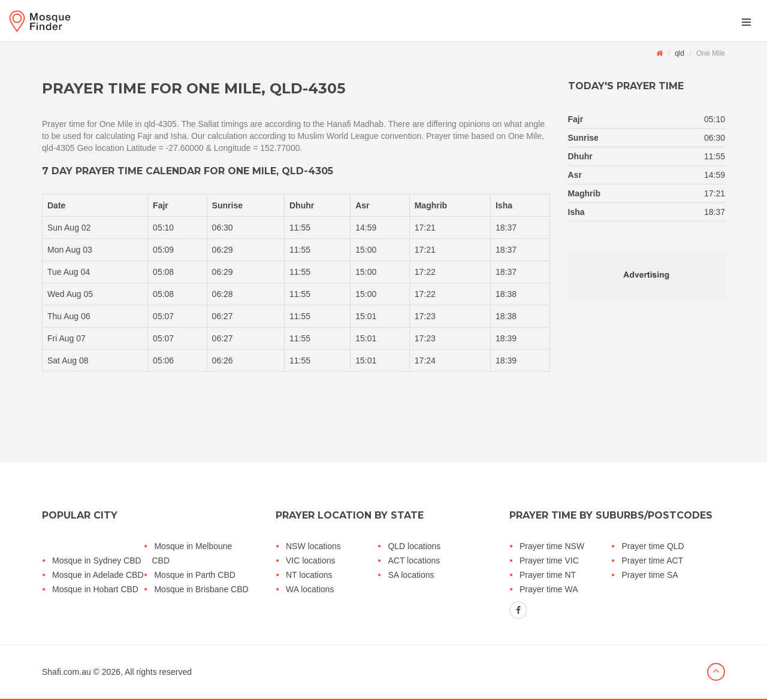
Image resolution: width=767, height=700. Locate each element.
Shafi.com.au (67, 672)
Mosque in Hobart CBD (95, 589)
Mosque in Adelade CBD (98, 575)
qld (680, 53)
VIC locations (310, 560)
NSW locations (313, 546)
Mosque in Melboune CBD (192, 553)
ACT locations (414, 560)
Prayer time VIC (549, 560)
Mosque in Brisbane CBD (201, 589)
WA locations (310, 589)
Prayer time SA (650, 575)
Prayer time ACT (652, 560)
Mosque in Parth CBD (194, 575)
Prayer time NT (548, 575)
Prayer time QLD (653, 546)
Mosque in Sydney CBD (97, 560)
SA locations (411, 575)
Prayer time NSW (552, 546)
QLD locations (414, 546)
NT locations (309, 575)
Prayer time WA (549, 589)
